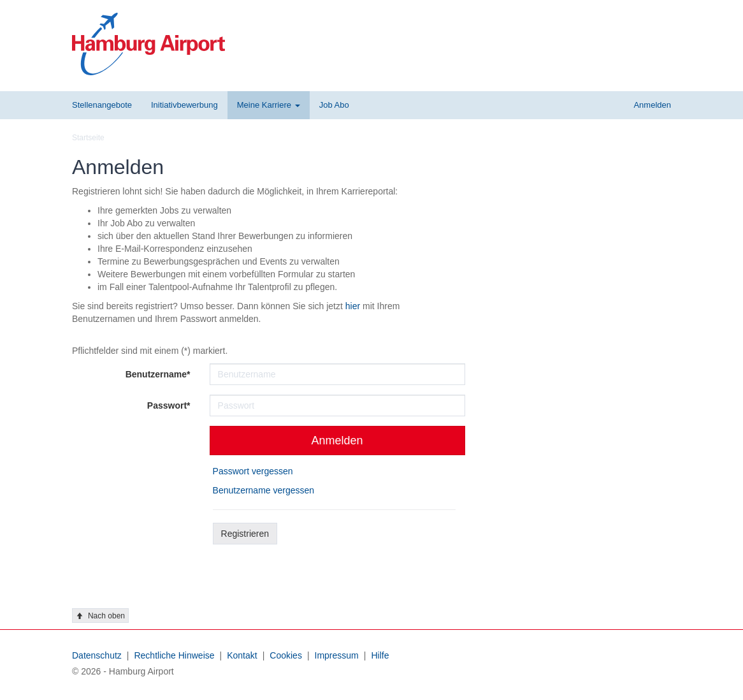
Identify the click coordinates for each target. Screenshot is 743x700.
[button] (269, 105)
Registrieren (245, 534)
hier (353, 306)
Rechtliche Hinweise (174, 655)
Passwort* (169, 405)
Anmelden (337, 441)
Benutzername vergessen (264, 490)
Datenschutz (97, 655)
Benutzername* (158, 374)
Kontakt (242, 655)
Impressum (337, 655)
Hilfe (380, 655)
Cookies (286, 655)
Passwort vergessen (253, 471)
